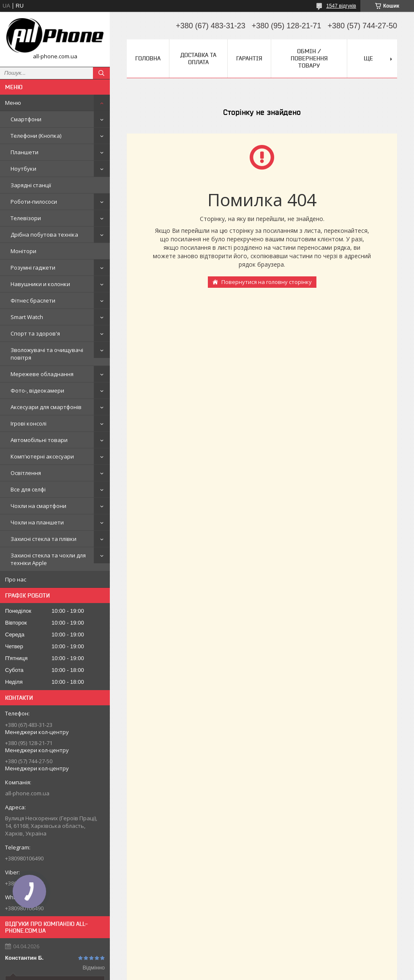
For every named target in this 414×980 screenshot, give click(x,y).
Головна (148, 58)
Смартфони (26, 119)
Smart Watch (27, 317)
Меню (13, 103)
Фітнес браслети (33, 300)
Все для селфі (28, 489)
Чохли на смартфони (38, 506)
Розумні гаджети (33, 268)
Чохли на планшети (37, 522)
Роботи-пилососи (34, 202)
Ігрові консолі (29, 423)
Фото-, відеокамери (37, 390)
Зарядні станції (31, 185)
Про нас (16, 579)
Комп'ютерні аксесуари (42, 456)
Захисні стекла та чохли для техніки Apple (48, 559)
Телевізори (26, 218)
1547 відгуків (341, 6)
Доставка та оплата (198, 59)
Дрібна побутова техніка (44, 235)
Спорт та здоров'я (35, 333)
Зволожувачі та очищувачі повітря (47, 354)
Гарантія (249, 58)
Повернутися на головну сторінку (267, 282)
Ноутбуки (23, 169)
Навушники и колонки (40, 284)
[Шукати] (101, 73)
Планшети (25, 152)
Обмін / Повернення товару (309, 58)
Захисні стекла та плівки (44, 539)
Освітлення (26, 473)
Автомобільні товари (39, 440)
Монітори (23, 251)
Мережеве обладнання (42, 374)
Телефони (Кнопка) (36, 136)
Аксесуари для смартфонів (46, 407)
